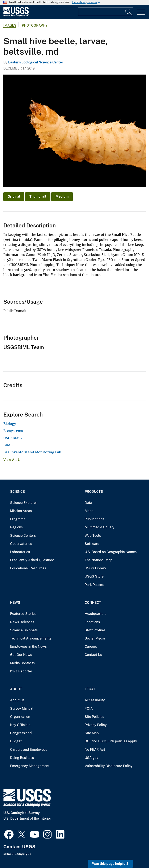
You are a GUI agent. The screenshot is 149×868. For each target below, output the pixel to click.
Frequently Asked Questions (32, 560)
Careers (91, 647)
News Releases (22, 622)
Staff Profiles (95, 630)
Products (94, 492)
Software (92, 544)
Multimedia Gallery (100, 527)
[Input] (105, 12)
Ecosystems (13, 431)
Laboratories (20, 552)
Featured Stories (23, 614)
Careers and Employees (29, 750)
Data (88, 503)
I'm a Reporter (21, 671)
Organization (20, 717)
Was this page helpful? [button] (110, 864)
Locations (92, 622)
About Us (17, 700)
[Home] (16, 15)
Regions (16, 527)
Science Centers (23, 536)
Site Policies (94, 717)
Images (10, 25)
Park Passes (94, 585)
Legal (90, 689)
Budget (16, 741)
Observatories (21, 544)
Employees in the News (28, 647)
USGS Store (94, 576)
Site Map (92, 733)
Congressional (21, 733)
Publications (94, 519)
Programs (18, 519)
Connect (93, 603)
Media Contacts (22, 663)
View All (12, 460)
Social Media (95, 638)
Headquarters (96, 614)
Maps (89, 511)
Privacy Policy (96, 725)
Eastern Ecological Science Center (36, 62)
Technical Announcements (31, 638)
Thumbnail (38, 197)
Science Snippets (24, 630)
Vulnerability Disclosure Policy (109, 766)
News (15, 603)
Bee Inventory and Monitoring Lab (32, 452)
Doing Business (22, 758)
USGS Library (95, 568)
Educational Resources (28, 568)
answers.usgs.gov (17, 854)
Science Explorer (24, 503)
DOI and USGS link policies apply (111, 741)
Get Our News (21, 655)
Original (14, 197)
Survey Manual (22, 709)
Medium (62, 197)
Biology (10, 424)
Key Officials (20, 725)
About (16, 689)
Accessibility (95, 700)
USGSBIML (13, 438)
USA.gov (91, 758)
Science (17, 492)
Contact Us (93, 655)
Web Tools (93, 536)
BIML (8, 445)
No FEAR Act (95, 750)
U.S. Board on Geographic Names (111, 552)
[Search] (129, 12)
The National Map (99, 560)
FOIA (89, 709)
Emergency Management (30, 766)
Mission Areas (21, 511)
